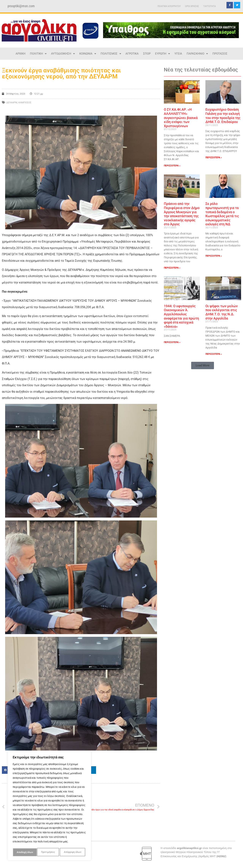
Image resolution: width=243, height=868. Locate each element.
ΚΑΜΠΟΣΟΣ (25, 102)
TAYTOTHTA (210, 6)
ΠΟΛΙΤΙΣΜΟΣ (111, 54)
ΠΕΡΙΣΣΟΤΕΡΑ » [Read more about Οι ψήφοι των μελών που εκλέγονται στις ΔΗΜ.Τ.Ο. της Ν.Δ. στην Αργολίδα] (214, 354)
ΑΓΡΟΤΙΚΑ (132, 54)
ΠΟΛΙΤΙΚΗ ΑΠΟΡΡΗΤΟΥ (169, 6)
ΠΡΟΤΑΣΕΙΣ (220, 54)
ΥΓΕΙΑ (178, 54)
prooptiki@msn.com (21, 6)
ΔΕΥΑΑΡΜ (12, 102)
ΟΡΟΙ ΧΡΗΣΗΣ (192, 6)
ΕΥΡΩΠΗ (163, 54)
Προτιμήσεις (23, 852)
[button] (203, 365)
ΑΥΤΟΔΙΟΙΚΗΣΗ (63, 54)
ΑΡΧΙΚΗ (21, 54)
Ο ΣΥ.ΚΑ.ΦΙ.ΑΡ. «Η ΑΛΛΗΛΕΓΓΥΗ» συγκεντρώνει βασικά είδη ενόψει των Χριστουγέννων (181, 118)
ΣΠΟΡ (147, 54)
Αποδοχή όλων (74, 852)
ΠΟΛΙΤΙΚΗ (38, 54)
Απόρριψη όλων (48, 852)
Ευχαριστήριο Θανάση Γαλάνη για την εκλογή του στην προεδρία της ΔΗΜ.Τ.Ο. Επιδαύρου (223, 116)
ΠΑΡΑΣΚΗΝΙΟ (197, 54)
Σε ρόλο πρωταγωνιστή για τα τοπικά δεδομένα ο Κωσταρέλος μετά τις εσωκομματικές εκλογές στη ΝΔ (222, 214)
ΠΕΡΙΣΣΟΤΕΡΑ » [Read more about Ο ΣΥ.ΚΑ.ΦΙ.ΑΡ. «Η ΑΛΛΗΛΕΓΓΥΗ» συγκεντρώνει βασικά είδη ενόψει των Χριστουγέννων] (172, 166)
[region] (49, 806)
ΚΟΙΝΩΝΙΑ (88, 54)
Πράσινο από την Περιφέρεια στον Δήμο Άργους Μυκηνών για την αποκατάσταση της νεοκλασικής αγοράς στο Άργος (182, 214)
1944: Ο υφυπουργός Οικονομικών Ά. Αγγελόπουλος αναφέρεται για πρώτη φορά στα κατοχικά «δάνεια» (181, 316)
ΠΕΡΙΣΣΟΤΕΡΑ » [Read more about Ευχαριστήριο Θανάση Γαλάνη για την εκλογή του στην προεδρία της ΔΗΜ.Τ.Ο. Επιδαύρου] (214, 157)
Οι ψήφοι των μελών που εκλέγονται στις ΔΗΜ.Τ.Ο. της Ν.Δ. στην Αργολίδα (222, 312)
